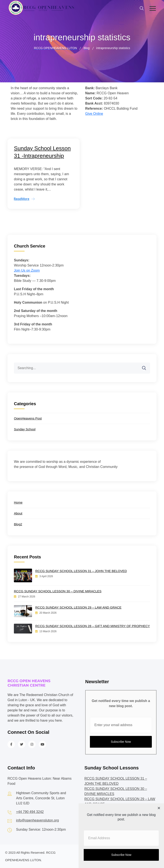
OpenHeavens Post (28, 418)
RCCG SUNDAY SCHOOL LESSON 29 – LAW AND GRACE (78, 607)
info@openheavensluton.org (37, 820)
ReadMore (22, 199)
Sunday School (25, 429)
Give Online (94, 114)
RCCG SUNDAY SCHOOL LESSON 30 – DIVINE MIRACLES (58, 591)
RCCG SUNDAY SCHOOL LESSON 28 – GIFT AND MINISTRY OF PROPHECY (93, 626)
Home (18, 502)
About (18, 513)
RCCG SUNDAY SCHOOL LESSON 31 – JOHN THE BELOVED (81, 571)
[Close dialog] (159, 808)
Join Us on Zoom (27, 270)
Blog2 (18, 524)
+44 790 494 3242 (30, 812)
